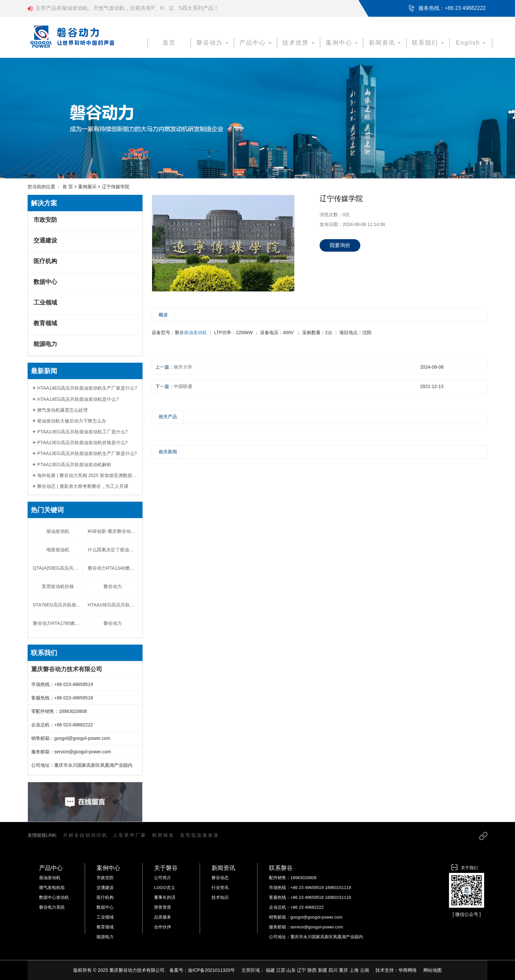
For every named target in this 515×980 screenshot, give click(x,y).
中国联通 (183, 386)
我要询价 (340, 245)
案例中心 (342, 43)
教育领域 (45, 323)
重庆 (344, 970)
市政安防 (45, 220)
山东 (291, 970)
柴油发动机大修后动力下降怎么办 (72, 421)
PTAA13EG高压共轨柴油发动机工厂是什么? (82, 432)
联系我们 (428, 43)
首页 (169, 43)
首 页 (68, 187)
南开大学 (183, 367)
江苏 (281, 970)
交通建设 (45, 240)
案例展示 (87, 187)
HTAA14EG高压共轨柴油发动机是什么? (78, 399)
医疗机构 (45, 261)
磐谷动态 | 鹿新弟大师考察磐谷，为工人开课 (83, 486)
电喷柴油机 (58, 550)
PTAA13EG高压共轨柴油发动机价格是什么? (82, 443)
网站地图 (433, 970)
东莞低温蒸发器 (200, 835)
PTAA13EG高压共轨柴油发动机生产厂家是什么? (87, 453)
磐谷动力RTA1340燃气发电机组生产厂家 (113, 568)
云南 (365, 970)
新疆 (323, 970)
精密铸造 (163, 835)
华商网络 (408, 970)
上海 (354, 970)
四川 (333, 970)
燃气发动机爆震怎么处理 (62, 410)
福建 (270, 970)
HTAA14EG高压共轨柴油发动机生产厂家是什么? (87, 388)
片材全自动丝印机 (85, 835)
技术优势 (298, 43)
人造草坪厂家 (130, 835)
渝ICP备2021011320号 (211, 970)
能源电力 (45, 344)
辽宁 (302, 970)
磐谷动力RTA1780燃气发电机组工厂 (58, 623)
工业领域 (45, 303)
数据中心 (45, 282)
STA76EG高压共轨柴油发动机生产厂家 (58, 605)
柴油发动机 (58, 531)
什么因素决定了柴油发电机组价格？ (113, 550)
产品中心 (255, 43)
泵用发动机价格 (58, 586)
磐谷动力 (212, 43)
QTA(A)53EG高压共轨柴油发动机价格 (58, 568)
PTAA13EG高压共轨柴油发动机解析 (74, 465)
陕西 (312, 970)
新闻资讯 (385, 43)
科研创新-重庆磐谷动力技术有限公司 (113, 531)
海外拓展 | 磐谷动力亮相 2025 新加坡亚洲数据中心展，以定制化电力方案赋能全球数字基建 (87, 475)
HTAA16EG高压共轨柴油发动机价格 (113, 605)
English (471, 43)
